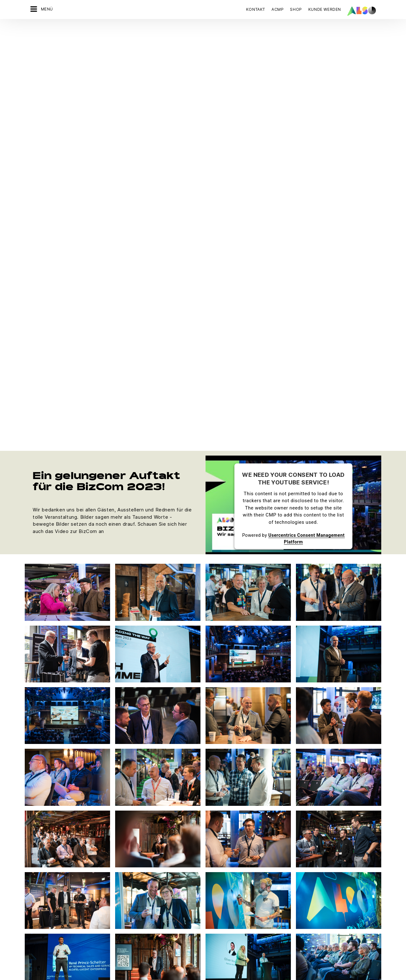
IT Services (95, 868)
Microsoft (209, 912)
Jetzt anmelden (299, 929)
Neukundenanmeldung (164, 912)
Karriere (34, 857)
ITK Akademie (155, 901)
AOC (204, 857)
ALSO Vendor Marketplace (168, 857)
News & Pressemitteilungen (54, 868)
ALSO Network (156, 845)
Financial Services (102, 857)
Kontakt (256, 9)
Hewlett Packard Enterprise (228, 868)
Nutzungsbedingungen (234, 966)
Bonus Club (153, 868)
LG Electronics (214, 901)
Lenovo (207, 890)
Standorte (36, 901)
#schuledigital (98, 912)
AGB (67, 966)
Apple (205, 845)
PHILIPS (207, 923)
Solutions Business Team (109, 901)
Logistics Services (103, 879)
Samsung (209, 934)
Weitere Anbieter (217, 945)
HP (202, 879)
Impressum (194, 966)
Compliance (38, 845)
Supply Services (100, 923)
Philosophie (38, 890)
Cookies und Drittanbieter (102, 966)
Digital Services (100, 845)
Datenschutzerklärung (156, 966)
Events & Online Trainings (167, 890)
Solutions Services (103, 890)
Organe (33, 879)
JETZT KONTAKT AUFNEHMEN (311, 869)
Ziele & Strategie (43, 912)
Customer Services (161, 879)
